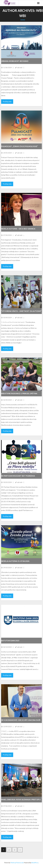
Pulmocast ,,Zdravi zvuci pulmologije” (19, 146)
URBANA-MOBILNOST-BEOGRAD (15, 61)
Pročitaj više (7, 102)
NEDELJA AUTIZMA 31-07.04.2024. (15, 561)
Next (20, 850)
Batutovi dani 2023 (10, 641)
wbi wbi (20, 68)
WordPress (35, 863)
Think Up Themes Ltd (17, 863)
